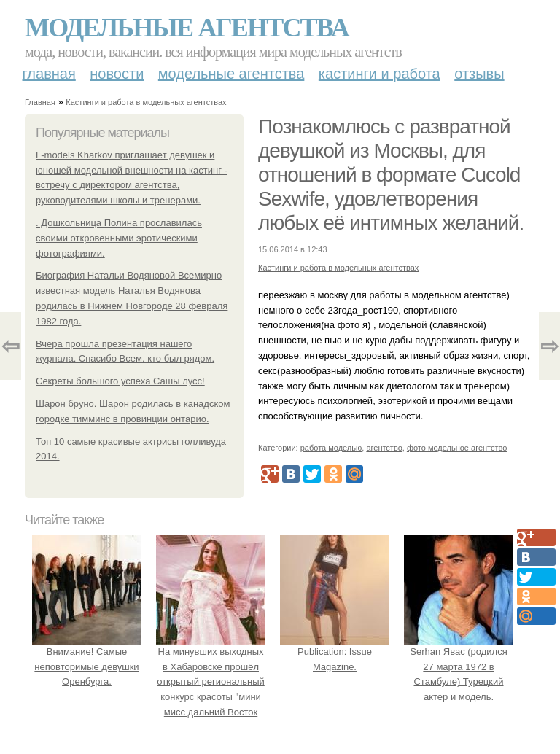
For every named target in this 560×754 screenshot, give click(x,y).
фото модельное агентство (457, 448)
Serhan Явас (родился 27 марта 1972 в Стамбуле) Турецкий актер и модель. (459, 666)
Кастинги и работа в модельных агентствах (146, 102)
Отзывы (479, 74)
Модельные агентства (187, 28)
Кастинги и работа (380, 74)
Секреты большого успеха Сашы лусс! (120, 381)
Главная (49, 74)
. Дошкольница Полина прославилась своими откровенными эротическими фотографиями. (119, 238)
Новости (117, 74)
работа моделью (331, 448)
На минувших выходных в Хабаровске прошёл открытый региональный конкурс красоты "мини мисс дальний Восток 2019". (211, 682)
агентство (384, 448)
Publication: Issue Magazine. (335, 652)
